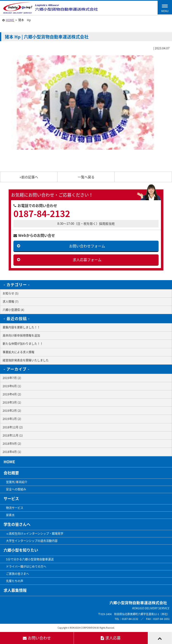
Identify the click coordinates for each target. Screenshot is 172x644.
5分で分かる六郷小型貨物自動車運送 (30, 559)
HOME (10, 20)
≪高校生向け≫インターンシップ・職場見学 (35, 534)
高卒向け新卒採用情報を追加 (21, 335)
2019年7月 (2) (12, 378)
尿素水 (10, 515)
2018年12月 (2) (13, 427)
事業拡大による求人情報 (18, 352)
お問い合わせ (37, 638)
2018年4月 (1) (12, 452)
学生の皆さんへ (17, 524)
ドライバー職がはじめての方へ (26, 567)
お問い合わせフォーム (87, 246)
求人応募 (111, 638)
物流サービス (15, 508)
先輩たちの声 (15, 581)
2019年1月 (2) (12, 419)
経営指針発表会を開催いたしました (26, 360)
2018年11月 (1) (13, 435)
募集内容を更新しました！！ (21, 327)
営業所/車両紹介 (17, 482)
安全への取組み (16, 489)
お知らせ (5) (11, 293)
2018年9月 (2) (12, 444)
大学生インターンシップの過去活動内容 (32, 541)
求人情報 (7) (11, 302)
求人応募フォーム (87, 260)
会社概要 (11, 473)
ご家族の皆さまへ (18, 574)
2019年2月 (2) (12, 411)
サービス (11, 498)
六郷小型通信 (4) (13, 310)
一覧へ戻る (86, 177)
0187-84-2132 (42, 213)
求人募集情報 (15, 590)
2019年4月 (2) (12, 394)
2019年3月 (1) (12, 402)
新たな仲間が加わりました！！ (23, 344)
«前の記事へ (29, 177)
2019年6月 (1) (12, 386)
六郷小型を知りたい (21, 550)
